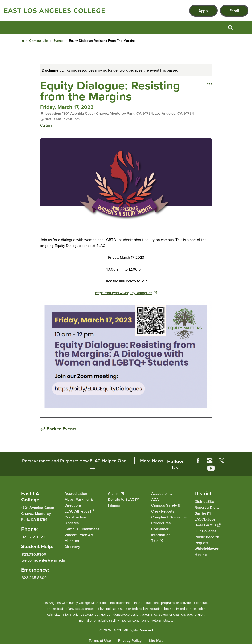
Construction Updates (75, 520)
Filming (114, 505)
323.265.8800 (34, 578)
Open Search (231, 28)
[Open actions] (210, 84)
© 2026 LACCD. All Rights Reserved (126, 630)
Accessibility (162, 494)
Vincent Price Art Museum (79, 538)
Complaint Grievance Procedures (169, 520)
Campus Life (39, 41)
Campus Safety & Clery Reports (166, 508)
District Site (204, 502)
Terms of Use (100, 641)
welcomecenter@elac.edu (43, 560)
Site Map (156, 641)
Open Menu (243, 28)
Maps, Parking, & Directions (79, 502)
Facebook (198, 461)
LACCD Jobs (205, 519)
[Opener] (247, 460)
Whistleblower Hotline (207, 552)
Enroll (234, 11)
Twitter (222, 461)
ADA (155, 499)
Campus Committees (82, 529)
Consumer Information (161, 532)
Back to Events (61, 429)
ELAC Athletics (79, 511)
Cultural (47, 125)
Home (23, 41)
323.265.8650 (34, 537)
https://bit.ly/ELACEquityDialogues (126, 293)
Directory (72, 547)
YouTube (211, 468)
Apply (203, 11)
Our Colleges (206, 531)
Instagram (210, 461)
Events (58, 41)
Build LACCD (207, 525)
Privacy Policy (130, 641)
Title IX (157, 541)
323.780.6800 (34, 554)
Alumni (116, 494)
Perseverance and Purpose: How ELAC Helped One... (76, 461)
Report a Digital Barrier (208, 510)
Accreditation (76, 494)
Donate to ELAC (123, 499)
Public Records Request (207, 540)
